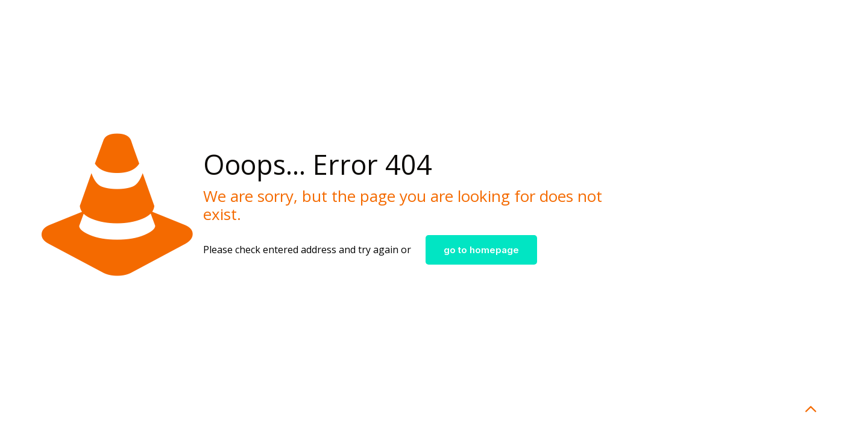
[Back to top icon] (810, 409)
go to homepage (481, 250)
